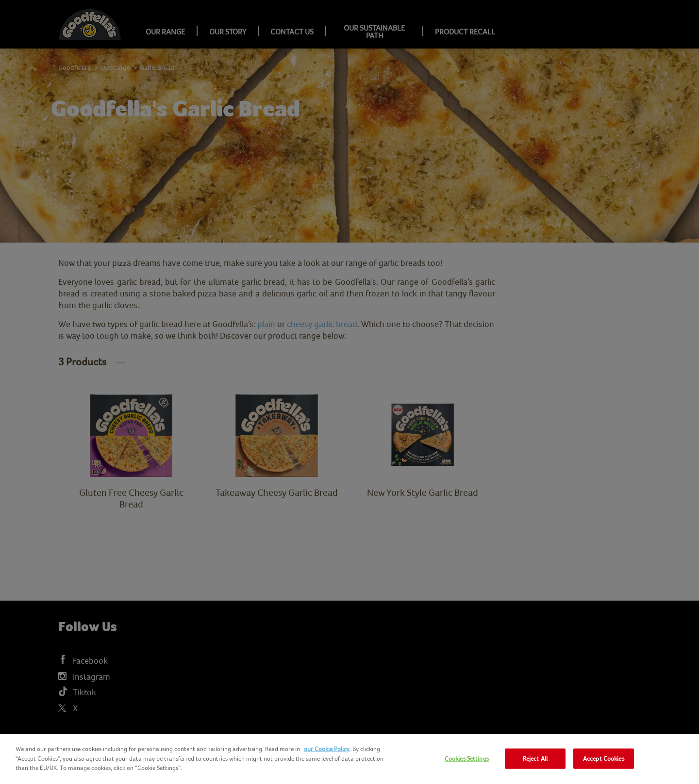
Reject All (535, 759)
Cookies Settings (467, 759)
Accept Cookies (604, 759)
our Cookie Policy (327, 749)
